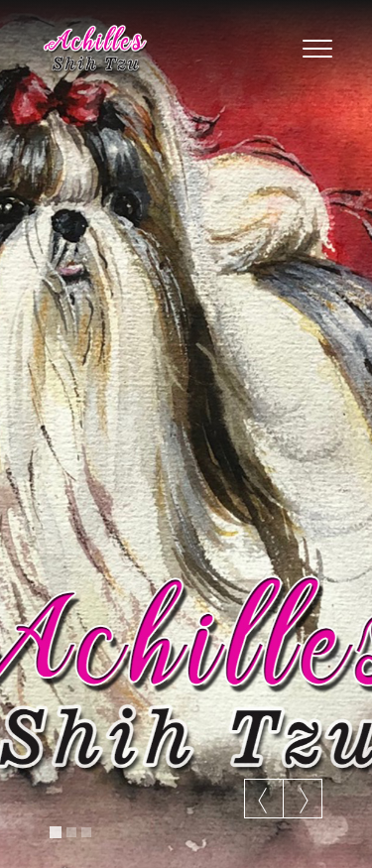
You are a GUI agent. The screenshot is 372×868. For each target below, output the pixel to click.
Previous (264, 801)
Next (303, 801)
